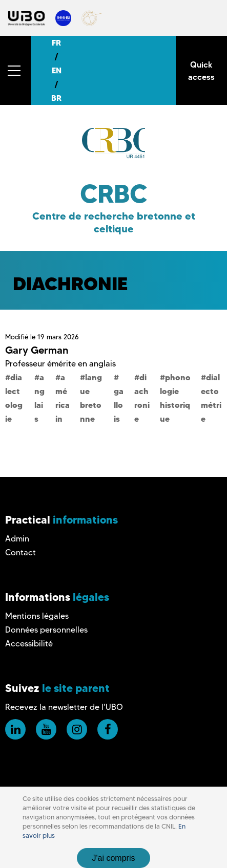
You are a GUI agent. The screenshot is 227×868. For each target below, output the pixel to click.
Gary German (37, 350)
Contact (20, 552)
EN (57, 70)
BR (56, 98)
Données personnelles (46, 630)
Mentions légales (37, 616)
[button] (15, 70)
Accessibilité (29, 644)
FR (56, 43)
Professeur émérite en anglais (60, 364)
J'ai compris (114, 858)
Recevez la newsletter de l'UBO (64, 707)
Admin (17, 539)
